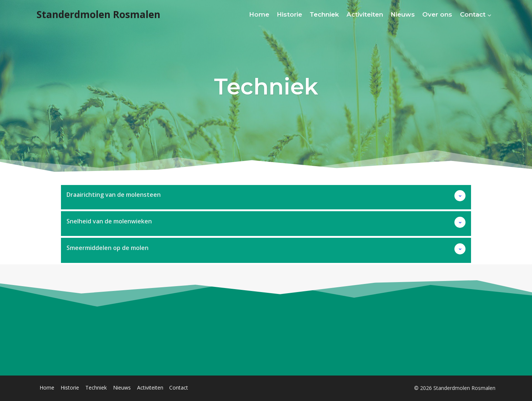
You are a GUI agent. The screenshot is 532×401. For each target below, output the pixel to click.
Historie (289, 14)
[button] (266, 197)
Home (259, 14)
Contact (179, 388)
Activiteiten (365, 14)
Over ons (437, 14)
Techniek (324, 14)
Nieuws (403, 14)
